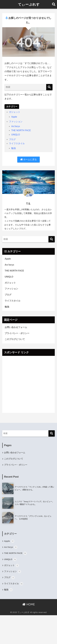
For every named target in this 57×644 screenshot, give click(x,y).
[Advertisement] (28, 384)
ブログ (12, 139)
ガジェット (15, 112)
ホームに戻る (28, 159)
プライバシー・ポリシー (17, 333)
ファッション (16, 122)
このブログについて (15, 339)
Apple (14, 117)
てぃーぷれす (29, 4)
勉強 (13, 148)
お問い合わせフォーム (16, 327)
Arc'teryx (16, 126)
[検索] (49, 87)
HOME (29, 604)
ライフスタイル (17, 143)
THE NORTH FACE (21, 130)
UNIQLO (16, 135)
